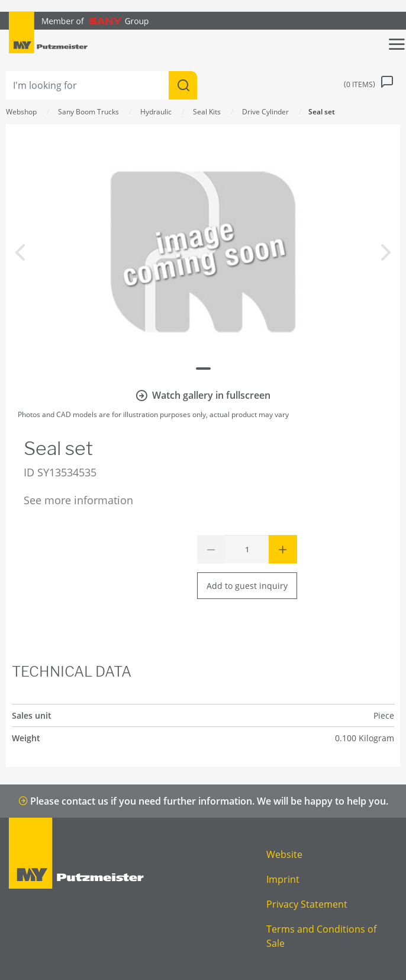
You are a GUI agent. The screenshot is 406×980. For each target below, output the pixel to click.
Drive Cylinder (265, 112)
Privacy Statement (307, 904)
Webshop (21, 112)
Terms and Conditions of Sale (321, 936)
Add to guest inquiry (247, 586)
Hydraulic (156, 112)
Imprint (283, 879)
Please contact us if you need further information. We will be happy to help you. (203, 801)
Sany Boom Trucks (88, 112)
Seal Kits (207, 112)
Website (284, 854)
